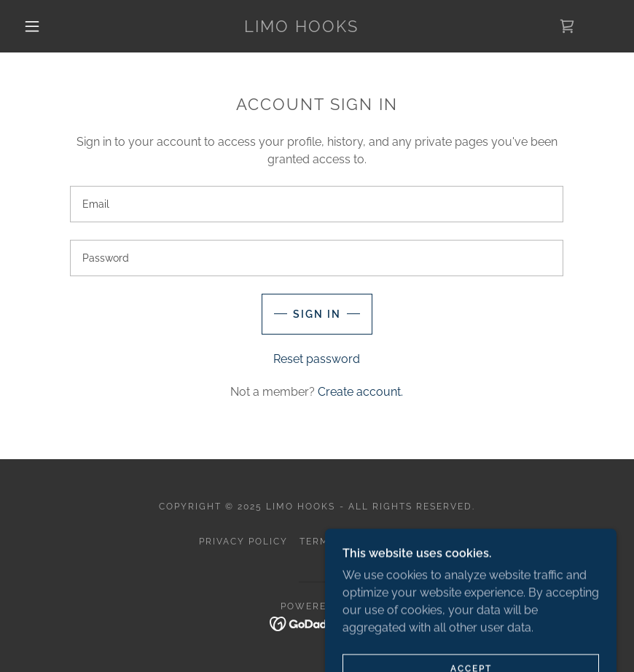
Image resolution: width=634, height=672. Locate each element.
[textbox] (317, 204)
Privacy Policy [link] (243, 542)
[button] (32, 26)
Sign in (317, 314)
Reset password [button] (317, 359)
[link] (302, 28)
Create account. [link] (360, 392)
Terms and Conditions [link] (367, 542)
